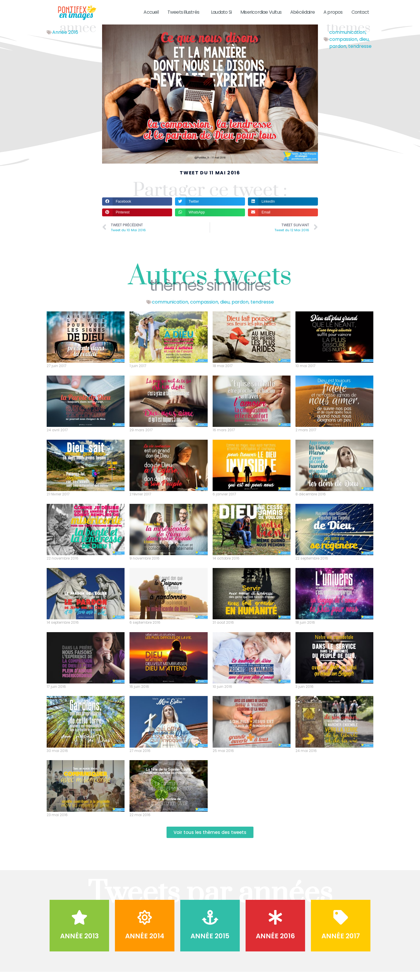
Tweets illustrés (185, 12)
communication (347, 40)
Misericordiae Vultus (261, 12)
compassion (343, 47)
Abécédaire (302, 12)
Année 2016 (65, 40)
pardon (338, 54)
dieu (364, 47)
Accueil (151, 12)
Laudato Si (221, 12)
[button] (137, 209)
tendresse (360, 54)
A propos (333, 12)
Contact (360, 12)
